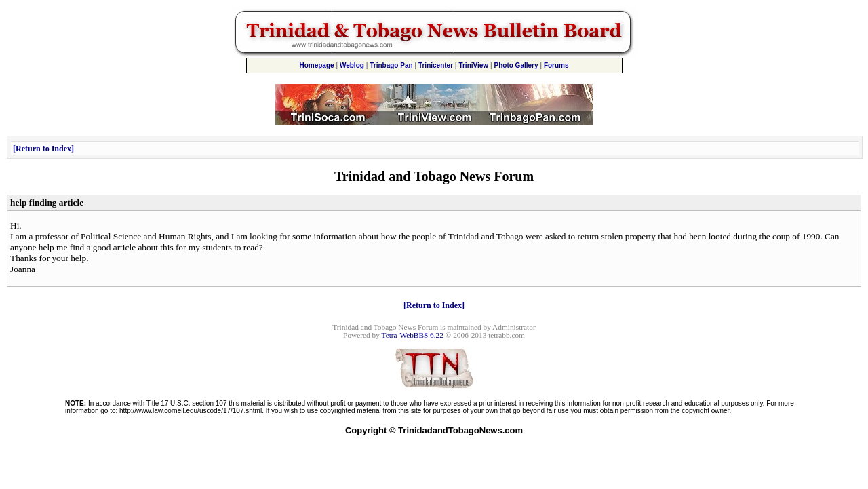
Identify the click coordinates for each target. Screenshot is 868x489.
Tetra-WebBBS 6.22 (413, 335)
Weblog (352, 65)
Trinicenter (436, 65)
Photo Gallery (516, 65)
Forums (556, 65)
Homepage (316, 65)
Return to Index (43, 149)
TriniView (473, 65)
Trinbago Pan (391, 65)
